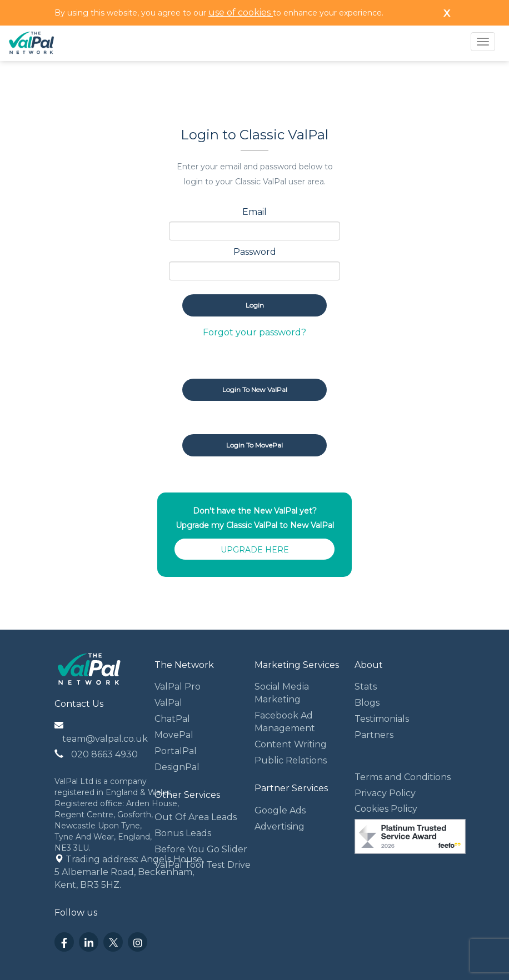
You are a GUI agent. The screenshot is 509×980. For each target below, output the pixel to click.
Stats (366, 687)
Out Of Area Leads (196, 817)
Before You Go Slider (201, 849)
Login (255, 305)
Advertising (280, 826)
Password (255, 252)
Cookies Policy (386, 809)
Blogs (367, 703)
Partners (374, 735)
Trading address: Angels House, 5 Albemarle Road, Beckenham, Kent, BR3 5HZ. (130, 872)
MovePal (174, 735)
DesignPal (177, 767)
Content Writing (291, 744)
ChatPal (172, 719)
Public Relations (291, 760)
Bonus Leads (183, 833)
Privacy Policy (385, 793)
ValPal (168, 703)
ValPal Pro (178, 687)
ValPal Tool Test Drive (203, 865)
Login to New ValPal (255, 390)
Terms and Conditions (403, 777)
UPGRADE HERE (255, 550)
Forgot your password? (255, 332)
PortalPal (176, 751)
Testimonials (382, 719)
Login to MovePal (255, 445)
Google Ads (280, 810)
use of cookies (241, 12)
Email (255, 212)
